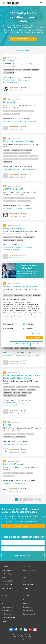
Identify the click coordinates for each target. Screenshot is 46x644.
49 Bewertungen (14, 90)
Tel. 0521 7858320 (9, 80)
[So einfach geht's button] (23, 526)
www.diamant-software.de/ (12, 250)
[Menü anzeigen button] (41, 3)
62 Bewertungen (14, 257)
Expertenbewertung (29, 610)
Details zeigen (36, 333)
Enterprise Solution (7, 581)
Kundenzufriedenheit (8, 614)
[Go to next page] (43, 499)
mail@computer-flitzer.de (11, 121)
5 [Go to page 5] (32, 499)
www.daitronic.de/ (34, 355)
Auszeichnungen (7, 588)
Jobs (24, 581)
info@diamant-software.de (24, 247)
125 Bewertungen (15, 413)
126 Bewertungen (15, 452)
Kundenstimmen (28, 584)
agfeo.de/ (29, 208)
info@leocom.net (8, 483)
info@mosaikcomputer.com (12, 169)
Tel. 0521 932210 (9, 355)
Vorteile (4, 577)
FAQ (3, 603)
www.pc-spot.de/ (23, 444)
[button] (14, 87)
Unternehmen (27, 574)
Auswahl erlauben (20, 343)
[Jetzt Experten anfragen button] (23, 39)
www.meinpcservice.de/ (11, 405)
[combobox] (23, 542)
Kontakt (25, 588)
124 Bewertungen (15, 216)
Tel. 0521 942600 (9, 247)
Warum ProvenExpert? (30, 570)
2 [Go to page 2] (20, 499)
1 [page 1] (17, 499)
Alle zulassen (34, 338)
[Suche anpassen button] (23, 50)
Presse (25, 600)
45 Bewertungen (14, 177)
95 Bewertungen (14, 129)
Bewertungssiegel (7, 570)
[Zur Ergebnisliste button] (23, 555)
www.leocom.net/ (21, 483)
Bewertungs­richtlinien (8, 618)
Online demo (27, 607)
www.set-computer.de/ (10, 82)
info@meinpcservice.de (24, 403)
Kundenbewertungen (8, 610)
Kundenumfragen (7, 574)
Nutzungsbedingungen (17, 635)
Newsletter (26, 603)
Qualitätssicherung (18, 636)
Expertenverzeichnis (29, 614)
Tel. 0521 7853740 (9, 403)
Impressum (28, 636)
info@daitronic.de (21, 355)
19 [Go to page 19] (39, 499)
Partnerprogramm (7, 584)
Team (25, 577)
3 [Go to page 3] (24, 499)
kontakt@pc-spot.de (9, 444)
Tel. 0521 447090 (9, 208)
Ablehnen (37, 344)
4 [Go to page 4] (28, 499)
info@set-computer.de (23, 80)
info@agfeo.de (20, 208)
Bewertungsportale (7, 607)
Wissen (4, 600)
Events (4, 621)
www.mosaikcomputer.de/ (30, 169)
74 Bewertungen (14, 491)
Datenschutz (28, 635)
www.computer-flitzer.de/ (28, 121)
